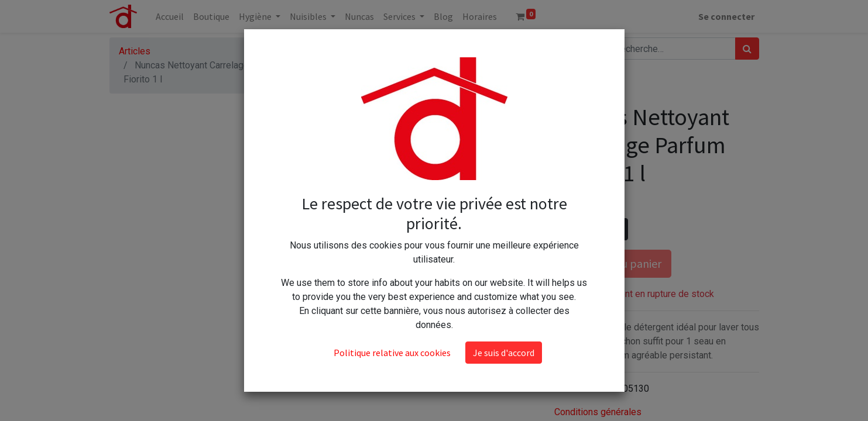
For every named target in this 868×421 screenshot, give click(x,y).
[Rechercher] (747, 49)
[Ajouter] (617, 229)
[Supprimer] (566, 229)
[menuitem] (170, 16)
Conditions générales (598, 412)
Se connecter (726, 16)
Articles (135, 51)
